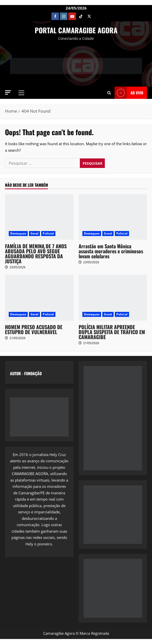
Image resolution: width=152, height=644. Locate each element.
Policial (48, 233)
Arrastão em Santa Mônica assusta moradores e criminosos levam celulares (111, 251)
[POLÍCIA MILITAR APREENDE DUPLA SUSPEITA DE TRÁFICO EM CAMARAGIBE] (113, 298)
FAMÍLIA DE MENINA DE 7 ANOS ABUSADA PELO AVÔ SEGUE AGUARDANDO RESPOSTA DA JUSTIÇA (36, 254)
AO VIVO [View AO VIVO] (129, 93)
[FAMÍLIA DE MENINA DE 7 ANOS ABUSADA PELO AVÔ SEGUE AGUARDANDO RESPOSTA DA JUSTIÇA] (39, 217)
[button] (8, 92)
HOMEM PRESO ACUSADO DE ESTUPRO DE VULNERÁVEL (34, 329)
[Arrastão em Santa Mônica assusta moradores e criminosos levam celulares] (113, 217)
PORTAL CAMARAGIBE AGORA (76, 30)
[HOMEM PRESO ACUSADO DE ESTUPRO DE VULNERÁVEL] (39, 298)
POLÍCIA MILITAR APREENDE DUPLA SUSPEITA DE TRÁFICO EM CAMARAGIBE (112, 332)
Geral (35, 233)
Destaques (18, 233)
